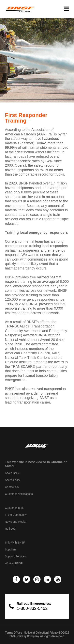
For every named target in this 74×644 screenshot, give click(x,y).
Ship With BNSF (15, 543)
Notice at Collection (36, 633)
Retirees (10, 529)
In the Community (16, 515)
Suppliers (11, 549)
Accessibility (12, 480)
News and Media (15, 522)
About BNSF (13, 473)
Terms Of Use (14, 633)
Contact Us (12, 487)
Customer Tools (15, 508)
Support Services (15, 556)
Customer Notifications (19, 494)
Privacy (54, 633)
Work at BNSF (14, 563)
